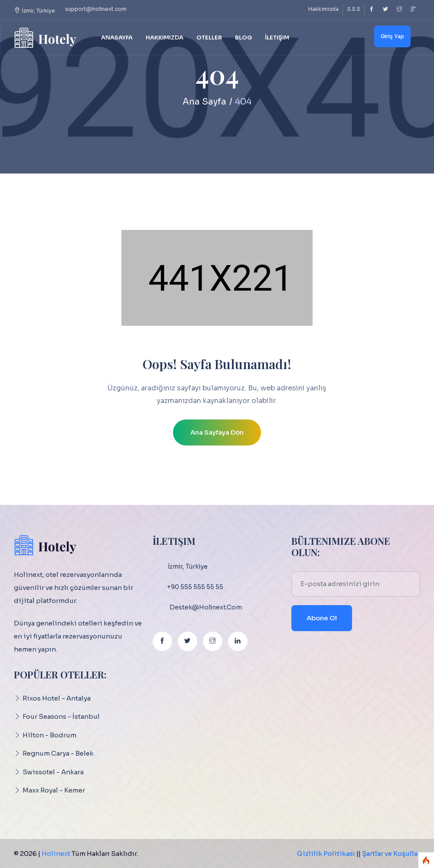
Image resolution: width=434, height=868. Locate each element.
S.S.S (354, 9)
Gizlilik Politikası (326, 853)
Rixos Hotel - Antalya (57, 698)
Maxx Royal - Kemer (54, 790)
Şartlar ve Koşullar (391, 853)
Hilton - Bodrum (49, 735)
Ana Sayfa (204, 102)
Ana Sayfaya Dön (217, 432)
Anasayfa (117, 38)
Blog (243, 38)
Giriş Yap (392, 36)
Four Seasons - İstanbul (61, 716)
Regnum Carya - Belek (58, 753)
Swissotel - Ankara (53, 772)
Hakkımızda (323, 9)
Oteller (209, 38)
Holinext (56, 853)
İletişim (277, 38)
